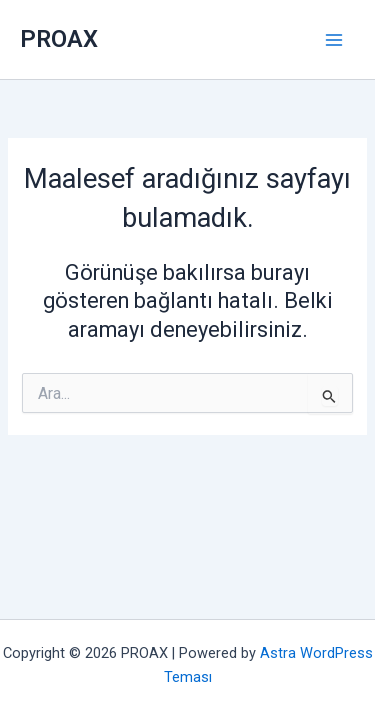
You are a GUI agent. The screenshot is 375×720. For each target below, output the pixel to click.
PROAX (59, 39)
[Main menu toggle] (334, 40)
